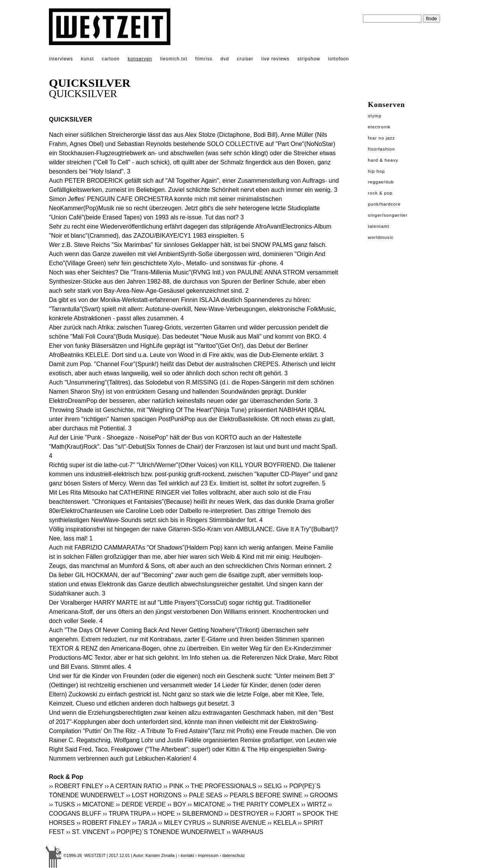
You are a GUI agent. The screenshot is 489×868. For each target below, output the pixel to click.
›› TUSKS (62, 804)
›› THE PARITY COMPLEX (263, 804)
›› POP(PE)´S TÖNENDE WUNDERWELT (168, 832)
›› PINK (173, 786)
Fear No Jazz (381, 138)
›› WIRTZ (314, 804)
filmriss (204, 59)
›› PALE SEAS (203, 795)
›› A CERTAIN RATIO (133, 786)
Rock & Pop (380, 193)
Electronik (379, 127)
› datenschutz (232, 855)
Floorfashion (381, 149)
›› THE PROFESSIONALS (221, 786)
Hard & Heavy (383, 160)
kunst (87, 59)
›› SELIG (270, 786)
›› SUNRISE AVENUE (236, 823)
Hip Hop (376, 171)
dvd (225, 59)
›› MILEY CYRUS (182, 823)
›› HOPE (163, 814)
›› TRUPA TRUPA (126, 814)
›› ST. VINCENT (88, 832)
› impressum (207, 855)
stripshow (309, 59)
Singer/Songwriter (388, 215)
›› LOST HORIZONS (154, 795)
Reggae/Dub (381, 182)
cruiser (245, 59)
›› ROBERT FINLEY (76, 786)
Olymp (375, 116)
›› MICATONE (96, 804)
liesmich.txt (174, 59)
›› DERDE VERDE (141, 804)
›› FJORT (282, 814)
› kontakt (186, 855)
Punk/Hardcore (384, 204)
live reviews (275, 59)
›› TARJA (144, 823)
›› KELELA (282, 823)
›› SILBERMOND (200, 814)
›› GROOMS (321, 795)
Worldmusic (381, 237)
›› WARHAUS (245, 832)
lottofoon (339, 59)
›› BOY (177, 804)
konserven (140, 59)
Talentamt (379, 226)
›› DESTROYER (246, 814)
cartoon (111, 59)
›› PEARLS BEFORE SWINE (263, 795)
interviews (61, 59)
